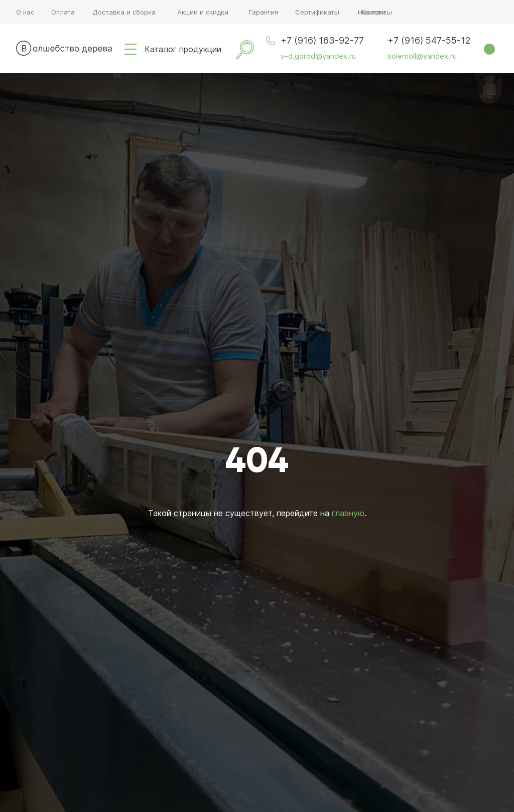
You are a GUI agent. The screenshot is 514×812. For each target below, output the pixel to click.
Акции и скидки (203, 12)
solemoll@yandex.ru (422, 56)
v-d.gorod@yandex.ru (318, 56)
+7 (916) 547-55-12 (429, 40)
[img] (131, 49)
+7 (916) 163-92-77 (322, 40)
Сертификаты (317, 12)
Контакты (377, 12)
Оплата (63, 12)
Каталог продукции (183, 49)
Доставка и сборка (124, 12)
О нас (25, 12)
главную (348, 513)
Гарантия (264, 12)
